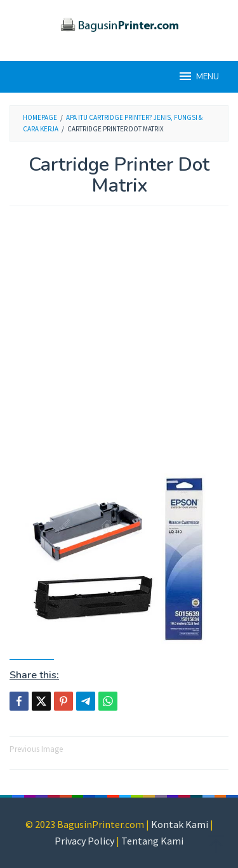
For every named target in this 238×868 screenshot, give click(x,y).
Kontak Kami (180, 824)
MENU (198, 76)
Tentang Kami (152, 841)
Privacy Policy (84, 841)
